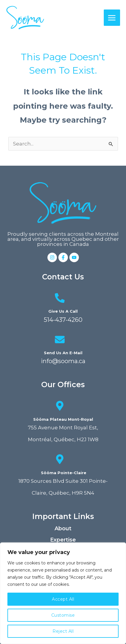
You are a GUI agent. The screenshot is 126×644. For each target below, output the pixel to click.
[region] (63, 593)
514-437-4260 (63, 320)
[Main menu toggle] (112, 18)
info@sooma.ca (63, 361)
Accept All (63, 599)
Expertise (63, 540)
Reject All (63, 631)
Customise (63, 615)
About (63, 529)
